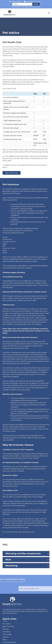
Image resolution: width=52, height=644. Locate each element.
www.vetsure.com (28, 532)
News (5, 640)
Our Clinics (7, 624)
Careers (5, 637)
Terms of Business (9, 642)
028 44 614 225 (17, 2)
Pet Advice (7, 632)
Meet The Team (8, 626)
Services (6, 629)
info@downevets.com (33, 2)
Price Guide (7, 634)
